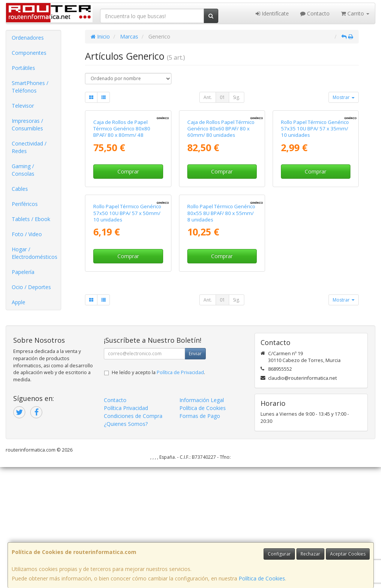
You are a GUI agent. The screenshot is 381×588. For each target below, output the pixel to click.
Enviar (195, 474)
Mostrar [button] (344, 97)
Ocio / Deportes (31, 287)
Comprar (128, 237)
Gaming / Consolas (23, 170)
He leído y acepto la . (158, 493)
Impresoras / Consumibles (27, 125)
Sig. (237, 97)
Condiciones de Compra (133, 537)
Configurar (279, 554)
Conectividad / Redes (29, 147)
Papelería (23, 272)
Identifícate (272, 13)
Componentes (29, 53)
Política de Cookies (262, 578)
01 (222, 97)
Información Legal (202, 521)
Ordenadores (28, 38)
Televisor (23, 106)
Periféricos (25, 204)
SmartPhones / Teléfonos (30, 87)
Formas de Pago (200, 537)
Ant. (208, 97)
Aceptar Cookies (348, 554)
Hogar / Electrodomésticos (35, 253)
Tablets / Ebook (31, 219)
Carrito (355, 13)
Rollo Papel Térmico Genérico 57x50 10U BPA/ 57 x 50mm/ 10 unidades (127, 345)
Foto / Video (27, 234)
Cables (20, 189)
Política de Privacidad (180, 493)
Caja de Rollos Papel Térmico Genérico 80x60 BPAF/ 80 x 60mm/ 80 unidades (221, 194)
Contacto (315, 13)
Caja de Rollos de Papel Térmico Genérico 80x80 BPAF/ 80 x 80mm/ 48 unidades (122, 198)
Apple (19, 302)
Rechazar (310, 554)
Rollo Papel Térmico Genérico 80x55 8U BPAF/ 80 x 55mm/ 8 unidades (221, 345)
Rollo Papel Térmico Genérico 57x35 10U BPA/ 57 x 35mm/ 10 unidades (315, 194)
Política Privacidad (126, 529)
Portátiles (23, 68)
